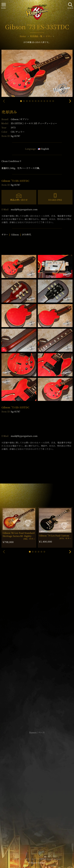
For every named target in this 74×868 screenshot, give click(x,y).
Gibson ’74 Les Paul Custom (54, 536)
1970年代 (26, 234)
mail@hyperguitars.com (24, 209)
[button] (21, 101)
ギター (5, 234)
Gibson (20, 119)
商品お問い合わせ (19, 200)
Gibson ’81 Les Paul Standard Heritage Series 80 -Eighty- (19, 534)
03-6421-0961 (55, 200)
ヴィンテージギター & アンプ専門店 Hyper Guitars (37, 859)
